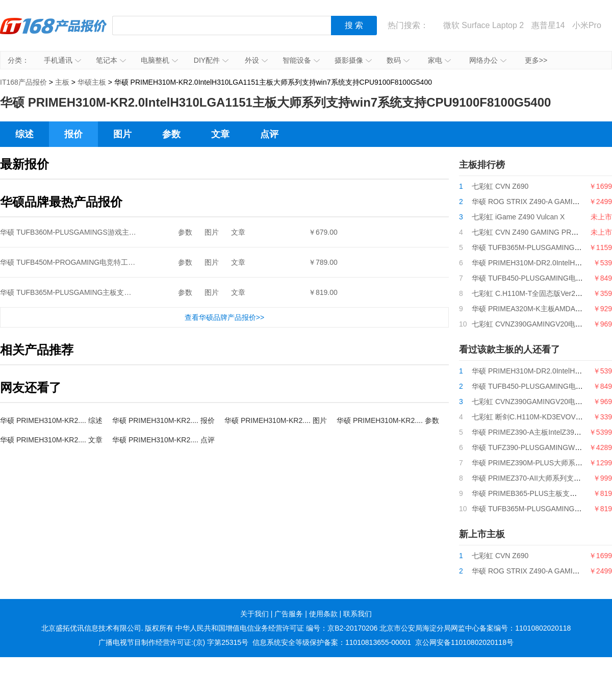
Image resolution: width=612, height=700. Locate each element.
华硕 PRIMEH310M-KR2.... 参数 (388, 420)
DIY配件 (211, 60)
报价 (73, 134)
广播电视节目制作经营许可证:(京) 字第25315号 (173, 642)
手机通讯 (62, 60)
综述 (24, 134)
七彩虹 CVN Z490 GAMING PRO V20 (532, 232)
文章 (220, 134)
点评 (269, 134)
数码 (398, 60)
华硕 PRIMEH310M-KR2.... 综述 (51, 420)
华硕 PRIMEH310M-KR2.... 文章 (51, 440)
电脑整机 (159, 60)
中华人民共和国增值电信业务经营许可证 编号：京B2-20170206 (276, 628)
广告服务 (289, 614)
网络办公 (488, 60)
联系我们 (358, 614)
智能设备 (301, 60)
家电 (439, 60)
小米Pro (587, 25)
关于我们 (254, 614)
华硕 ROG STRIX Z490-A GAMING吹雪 (535, 202)
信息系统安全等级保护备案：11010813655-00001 (332, 642)
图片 (122, 134)
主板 (62, 82)
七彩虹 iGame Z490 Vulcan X (518, 217)
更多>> (536, 60)
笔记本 (111, 60)
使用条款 (323, 614)
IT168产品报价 (54, 33)
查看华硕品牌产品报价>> (224, 317)
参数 (171, 134)
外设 (256, 60)
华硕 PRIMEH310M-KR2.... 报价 (163, 420)
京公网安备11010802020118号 (464, 642)
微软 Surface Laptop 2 (483, 25)
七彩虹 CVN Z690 (500, 186)
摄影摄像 (353, 60)
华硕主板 (92, 82)
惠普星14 (548, 25)
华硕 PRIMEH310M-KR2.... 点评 (163, 440)
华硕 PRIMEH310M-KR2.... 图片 (276, 420)
